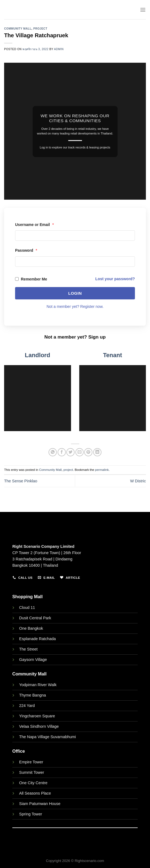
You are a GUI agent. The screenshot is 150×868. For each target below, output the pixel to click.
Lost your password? (115, 279)
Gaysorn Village (33, 660)
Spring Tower (31, 814)
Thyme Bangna (33, 695)
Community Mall (18, 29)
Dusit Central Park (36, 618)
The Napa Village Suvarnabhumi (48, 737)
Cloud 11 (27, 608)
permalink (102, 470)
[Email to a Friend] (80, 452)
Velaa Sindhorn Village (39, 726)
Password (26, 250)
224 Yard (27, 706)
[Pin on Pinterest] (88, 452)
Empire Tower (31, 762)
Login (75, 293)
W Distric (138, 481)
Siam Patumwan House (40, 804)
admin (59, 49)
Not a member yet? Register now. (75, 306)
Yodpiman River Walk (38, 685)
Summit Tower (32, 772)
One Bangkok (31, 628)
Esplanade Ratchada (38, 639)
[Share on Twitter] (70, 452)
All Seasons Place (35, 793)
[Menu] (143, 10)
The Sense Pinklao (21, 481)
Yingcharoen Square (37, 716)
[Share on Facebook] (62, 452)
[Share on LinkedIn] (97, 452)
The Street (28, 649)
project (40, 29)
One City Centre (33, 783)
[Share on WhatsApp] (53, 452)
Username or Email (34, 225)
